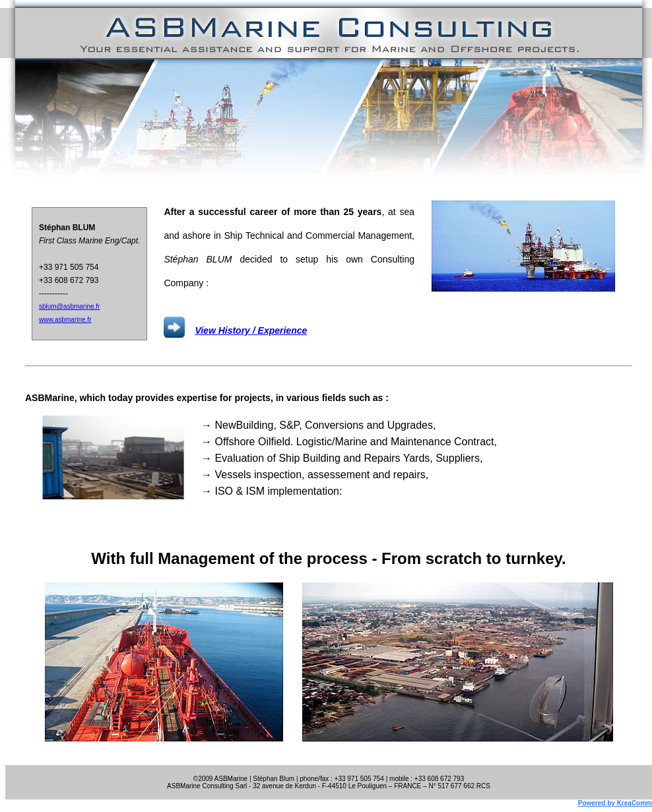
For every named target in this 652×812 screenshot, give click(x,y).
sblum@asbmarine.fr (69, 306)
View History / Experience (251, 330)
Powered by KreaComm (615, 803)
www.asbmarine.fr (65, 320)
